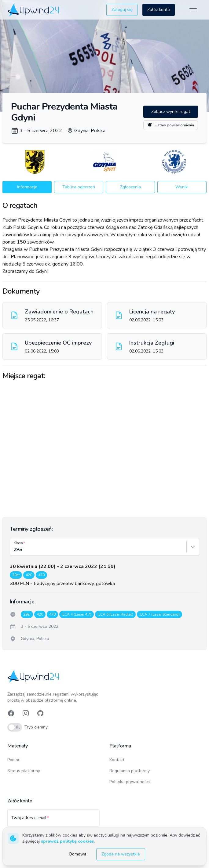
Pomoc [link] (14, 760)
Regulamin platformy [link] (130, 771)
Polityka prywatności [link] (130, 782)
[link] (34, 10)
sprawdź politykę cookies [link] (67, 841)
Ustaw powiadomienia (171, 125)
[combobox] (14, 550)
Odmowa (78, 854)
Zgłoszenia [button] (130, 187)
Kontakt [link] (117, 760)
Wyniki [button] (182, 187)
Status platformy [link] (24, 771)
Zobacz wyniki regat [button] (171, 112)
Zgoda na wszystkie (121, 854)
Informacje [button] (27, 187)
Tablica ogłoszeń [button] (79, 187)
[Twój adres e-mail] (53, 821)
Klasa (18, 543)
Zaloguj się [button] (122, 10)
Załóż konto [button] (159, 10)
